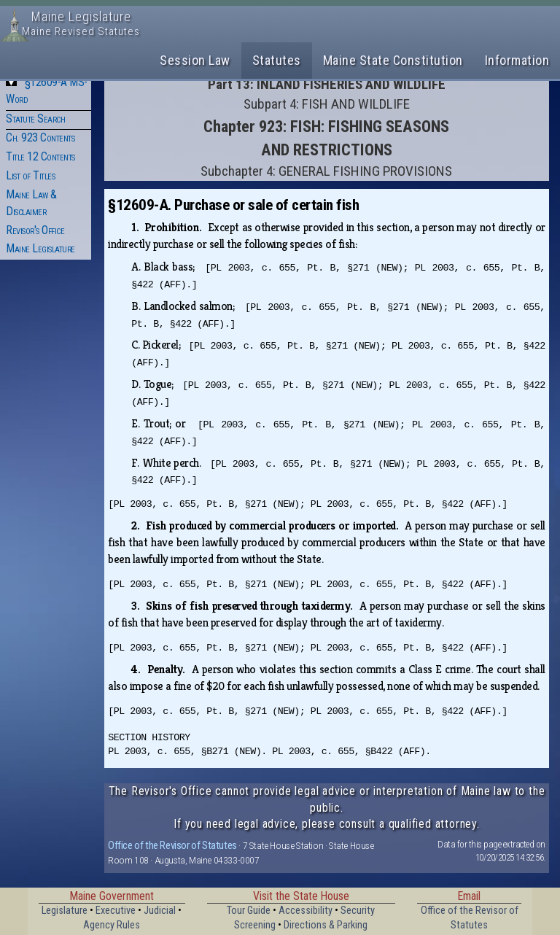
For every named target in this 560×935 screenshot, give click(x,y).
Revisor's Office (35, 230)
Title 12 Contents (40, 156)
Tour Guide (249, 911)
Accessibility (306, 911)
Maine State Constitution (393, 60)
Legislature (65, 911)
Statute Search (35, 119)
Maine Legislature (40, 248)
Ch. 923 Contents (40, 137)
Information (517, 60)
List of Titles (30, 175)
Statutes (277, 60)
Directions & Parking (326, 925)
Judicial (160, 911)
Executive (116, 911)
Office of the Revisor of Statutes (172, 845)
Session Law (195, 60)
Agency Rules (112, 925)
